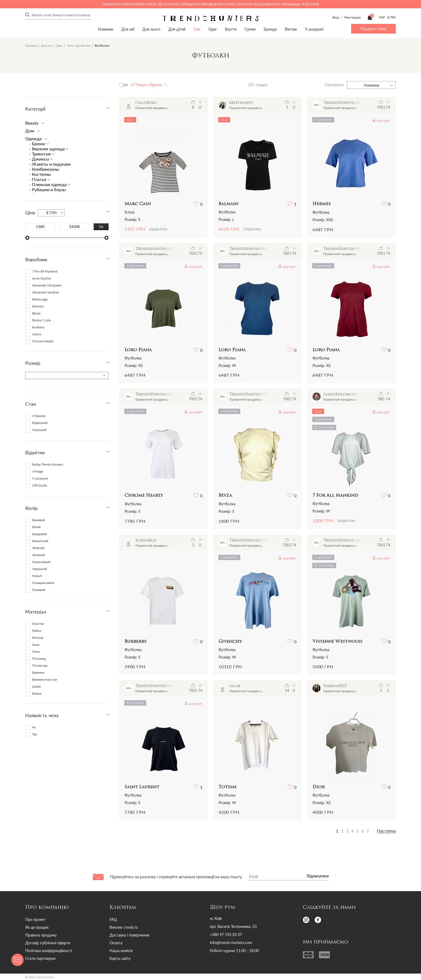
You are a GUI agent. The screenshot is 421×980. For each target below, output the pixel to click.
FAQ (113, 919)
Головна (31, 46)
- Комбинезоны (44, 169)
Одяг (213, 29)
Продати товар (373, 29)
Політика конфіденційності (49, 951)
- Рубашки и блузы (48, 189)
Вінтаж (291, 29)
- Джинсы (40, 159)
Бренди (270, 29)
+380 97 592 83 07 (226, 935)
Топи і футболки (79, 46)
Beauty (34, 123)
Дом (31, 131)
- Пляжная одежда (48, 184)
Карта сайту (120, 958)
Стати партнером (40, 958)
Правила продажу (41, 935)
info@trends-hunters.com (231, 943)
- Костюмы (40, 174)
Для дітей (177, 29)
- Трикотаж (41, 154)
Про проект (35, 919)
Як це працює (37, 927)
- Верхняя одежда (48, 149)
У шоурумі (314, 29)
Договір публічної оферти (48, 943)
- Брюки (38, 144)
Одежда (35, 138)
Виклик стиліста (124, 927)
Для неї (128, 29)
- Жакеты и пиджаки (50, 164)
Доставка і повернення (129, 935)
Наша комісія (121, 951)
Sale (197, 29)
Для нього (151, 29)
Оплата (116, 943)
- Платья (38, 179)
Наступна (386, 831)
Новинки (106, 29)
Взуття (231, 29)
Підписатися (318, 876)
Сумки (250, 29)
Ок (101, 227)
